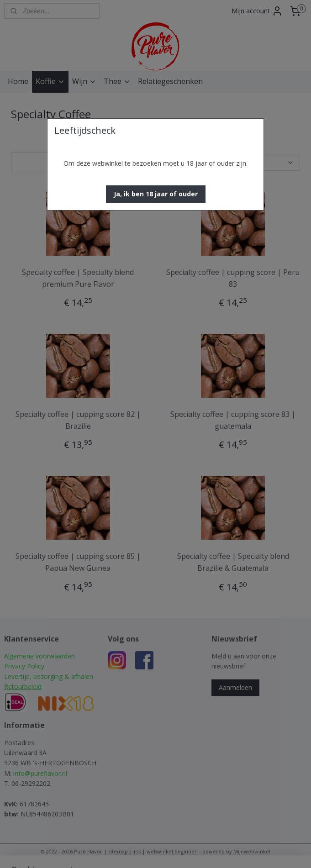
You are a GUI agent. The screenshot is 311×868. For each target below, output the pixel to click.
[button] (156, 194)
